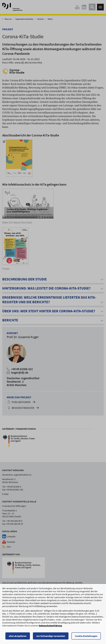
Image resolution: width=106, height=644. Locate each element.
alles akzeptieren (18, 636)
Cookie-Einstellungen (86, 636)
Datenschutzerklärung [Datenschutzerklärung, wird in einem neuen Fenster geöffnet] (50, 626)
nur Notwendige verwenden (51, 636)
